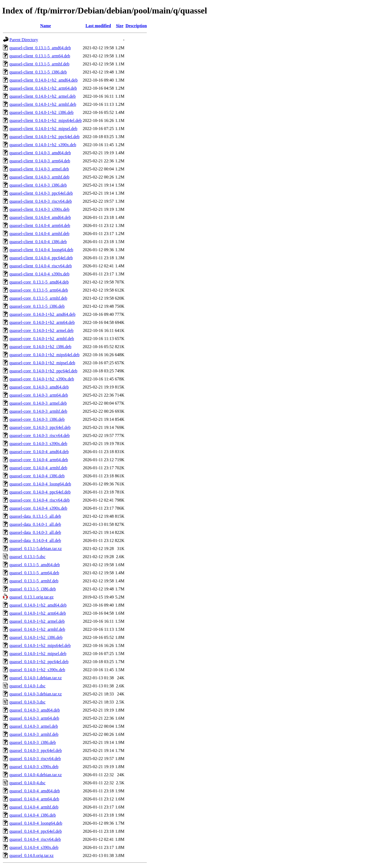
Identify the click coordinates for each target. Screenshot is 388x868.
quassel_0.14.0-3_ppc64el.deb (36, 750)
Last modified (98, 26)
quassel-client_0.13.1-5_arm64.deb (40, 56)
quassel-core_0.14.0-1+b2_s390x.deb (42, 379)
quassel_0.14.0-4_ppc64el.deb (36, 831)
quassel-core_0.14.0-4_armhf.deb (38, 468)
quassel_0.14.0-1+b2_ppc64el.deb (39, 662)
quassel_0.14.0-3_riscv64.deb (35, 759)
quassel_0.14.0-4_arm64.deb (34, 799)
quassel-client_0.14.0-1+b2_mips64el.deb (46, 120)
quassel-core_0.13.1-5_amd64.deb (39, 282)
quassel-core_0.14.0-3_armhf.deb (38, 411)
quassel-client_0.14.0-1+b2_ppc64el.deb (44, 137)
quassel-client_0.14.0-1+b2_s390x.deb (43, 145)
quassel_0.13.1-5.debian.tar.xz (36, 549)
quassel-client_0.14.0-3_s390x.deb (39, 209)
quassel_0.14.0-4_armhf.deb (34, 807)
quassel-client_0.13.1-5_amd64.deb (40, 48)
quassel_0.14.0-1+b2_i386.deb (36, 637)
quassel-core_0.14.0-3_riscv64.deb (40, 435)
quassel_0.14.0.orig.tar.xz (32, 855)
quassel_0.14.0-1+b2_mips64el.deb (40, 645)
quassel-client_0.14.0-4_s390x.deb (39, 274)
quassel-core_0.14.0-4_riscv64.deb (40, 500)
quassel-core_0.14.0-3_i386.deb (37, 419)
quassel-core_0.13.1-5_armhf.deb (38, 298)
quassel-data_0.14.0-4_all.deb (35, 540)
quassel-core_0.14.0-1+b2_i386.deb (40, 347)
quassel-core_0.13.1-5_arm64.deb (39, 290)
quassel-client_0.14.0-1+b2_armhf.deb (43, 104)
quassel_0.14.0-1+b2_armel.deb (37, 621)
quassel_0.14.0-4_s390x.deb (34, 847)
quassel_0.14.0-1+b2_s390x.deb (37, 670)
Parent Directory (24, 40)
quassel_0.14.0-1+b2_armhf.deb (37, 629)
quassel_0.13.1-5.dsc (27, 557)
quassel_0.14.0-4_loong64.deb (36, 823)
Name (46, 26)
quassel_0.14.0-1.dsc (27, 686)
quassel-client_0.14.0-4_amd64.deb (40, 217)
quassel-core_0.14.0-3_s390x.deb (38, 444)
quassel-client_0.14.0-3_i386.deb (38, 185)
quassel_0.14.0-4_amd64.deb (35, 791)
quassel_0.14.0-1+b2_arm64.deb (38, 613)
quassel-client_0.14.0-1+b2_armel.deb (43, 96)
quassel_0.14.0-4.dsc (27, 783)
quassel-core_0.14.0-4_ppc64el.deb (40, 492)
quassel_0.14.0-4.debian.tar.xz (36, 775)
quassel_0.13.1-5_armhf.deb (34, 581)
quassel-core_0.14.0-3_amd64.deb (39, 387)
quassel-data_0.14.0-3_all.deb (35, 532)
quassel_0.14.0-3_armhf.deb (34, 734)
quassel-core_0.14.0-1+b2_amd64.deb (42, 314)
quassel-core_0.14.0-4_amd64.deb (39, 452)
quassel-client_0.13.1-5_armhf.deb (39, 64)
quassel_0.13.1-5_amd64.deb (35, 565)
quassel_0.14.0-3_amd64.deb (35, 710)
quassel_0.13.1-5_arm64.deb (34, 573)
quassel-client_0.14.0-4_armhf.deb (39, 234)
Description (136, 26)
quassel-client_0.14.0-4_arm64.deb (40, 225)
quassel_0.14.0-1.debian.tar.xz (36, 678)
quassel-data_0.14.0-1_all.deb (35, 524)
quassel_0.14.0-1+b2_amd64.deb (38, 605)
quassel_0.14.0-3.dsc (27, 702)
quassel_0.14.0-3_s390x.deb (34, 767)
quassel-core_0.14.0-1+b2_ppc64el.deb (43, 371)
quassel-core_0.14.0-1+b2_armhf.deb (42, 339)
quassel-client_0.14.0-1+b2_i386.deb (41, 112)
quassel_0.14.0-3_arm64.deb (34, 718)
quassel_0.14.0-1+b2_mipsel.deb (38, 654)
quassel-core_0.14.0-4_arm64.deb (39, 460)
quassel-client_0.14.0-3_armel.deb (39, 169)
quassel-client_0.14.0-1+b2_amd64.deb (44, 80)
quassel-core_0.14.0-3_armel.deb (38, 403)
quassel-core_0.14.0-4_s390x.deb (38, 508)
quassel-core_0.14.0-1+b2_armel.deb (41, 330)
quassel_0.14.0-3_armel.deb (34, 726)
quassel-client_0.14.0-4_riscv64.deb (41, 266)
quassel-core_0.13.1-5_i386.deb (37, 306)
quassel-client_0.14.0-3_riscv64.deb (41, 201)
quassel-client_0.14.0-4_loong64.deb (41, 250)
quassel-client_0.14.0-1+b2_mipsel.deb (43, 129)
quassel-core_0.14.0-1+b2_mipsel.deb (42, 363)
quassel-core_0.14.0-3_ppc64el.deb (40, 427)
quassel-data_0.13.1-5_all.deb (35, 516)
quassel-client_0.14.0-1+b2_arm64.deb (43, 88)
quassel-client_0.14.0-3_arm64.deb (40, 161)
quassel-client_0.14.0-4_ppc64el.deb (41, 258)
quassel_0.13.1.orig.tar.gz (32, 597)
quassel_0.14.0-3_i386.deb (33, 742)
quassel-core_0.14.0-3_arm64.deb (39, 395)
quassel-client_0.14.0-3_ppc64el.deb (41, 193)
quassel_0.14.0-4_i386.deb (33, 815)
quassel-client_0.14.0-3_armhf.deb (39, 177)
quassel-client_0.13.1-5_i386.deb (38, 72)
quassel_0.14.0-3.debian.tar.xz (36, 694)
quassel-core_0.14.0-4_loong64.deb (40, 484)
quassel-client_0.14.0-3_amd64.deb (40, 153)
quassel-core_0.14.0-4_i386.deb (37, 476)
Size (120, 26)
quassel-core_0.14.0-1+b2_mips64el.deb (44, 355)
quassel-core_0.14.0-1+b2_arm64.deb (42, 322)
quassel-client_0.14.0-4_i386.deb (38, 242)
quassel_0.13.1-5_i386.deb (33, 589)
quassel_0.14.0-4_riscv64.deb (35, 839)
